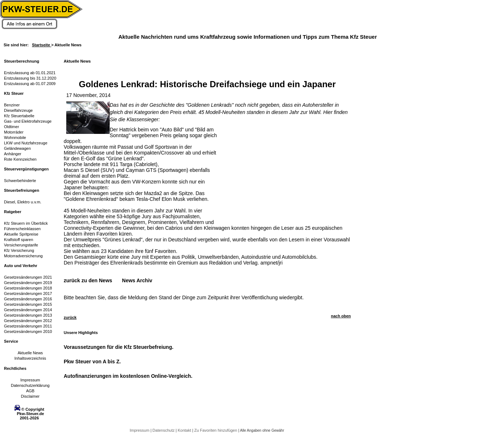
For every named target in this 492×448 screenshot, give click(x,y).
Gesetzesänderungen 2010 (28, 331)
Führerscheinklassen (22, 229)
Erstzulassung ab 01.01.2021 (30, 73)
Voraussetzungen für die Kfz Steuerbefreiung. (119, 347)
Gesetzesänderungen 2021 (28, 277)
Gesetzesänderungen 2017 (28, 293)
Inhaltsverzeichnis (30, 358)
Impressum (30, 380)
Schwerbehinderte (20, 181)
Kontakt (185, 430)
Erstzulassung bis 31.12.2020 (30, 78)
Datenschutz (164, 430)
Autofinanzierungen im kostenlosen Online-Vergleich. (128, 376)
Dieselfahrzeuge (18, 110)
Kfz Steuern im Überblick (26, 223)
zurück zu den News (88, 280)
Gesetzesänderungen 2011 (28, 326)
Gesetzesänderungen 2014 (28, 310)
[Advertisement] (277, 172)
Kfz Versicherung (19, 250)
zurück (70, 317)
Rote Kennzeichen (20, 159)
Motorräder (14, 132)
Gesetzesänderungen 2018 (28, 288)
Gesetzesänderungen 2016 (28, 299)
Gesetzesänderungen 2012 (28, 321)
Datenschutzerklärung (30, 385)
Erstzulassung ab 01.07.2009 (30, 84)
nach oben (341, 316)
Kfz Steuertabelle (19, 116)
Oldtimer (12, 127)
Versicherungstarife (21, 245)
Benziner (12, 105)
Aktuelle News (30, 353)
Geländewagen (17, 148)
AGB (30, 391)
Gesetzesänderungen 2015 (28, 304)
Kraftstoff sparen (19, 240)
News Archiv (137, 280)
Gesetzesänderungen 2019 (28, 283)
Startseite (41, 45)
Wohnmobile (15, 138)
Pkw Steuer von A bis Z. (92, 362)
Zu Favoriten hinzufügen (216, 430)
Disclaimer (30, 396)
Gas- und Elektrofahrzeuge (28, 121)
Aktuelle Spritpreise (21, 234)
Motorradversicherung (23, 256)
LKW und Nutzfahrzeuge (26, 143)
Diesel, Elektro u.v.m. (23, 202)
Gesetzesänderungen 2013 (28, 315)
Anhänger (13, 154)
